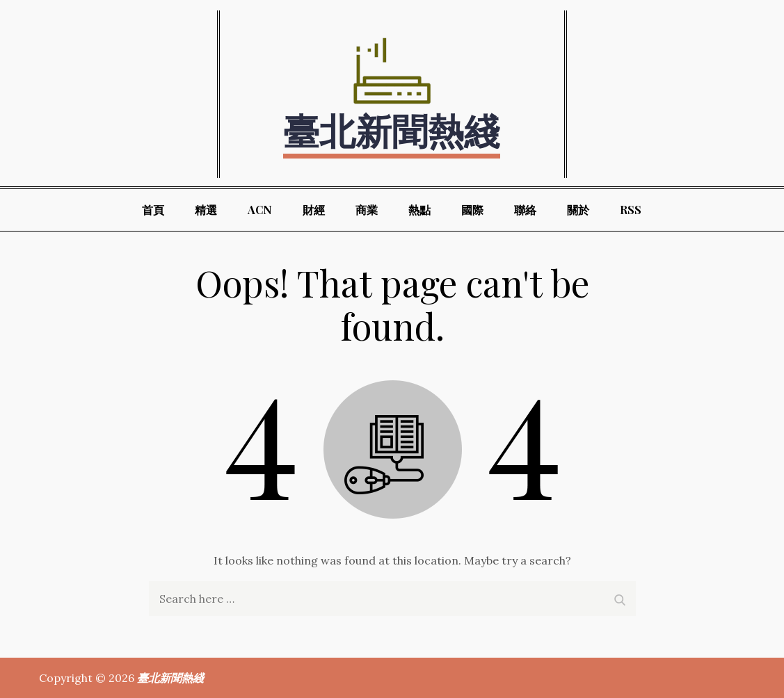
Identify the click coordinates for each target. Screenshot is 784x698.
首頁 (153, 210)
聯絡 (525, 210)
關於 (578, 210)
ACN (260, 210)
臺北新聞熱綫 (392, 130)
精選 (206, 210)
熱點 (419, 210)
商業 (367, 210)
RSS (631, 210)
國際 (472, 210)
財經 (314, 210)
